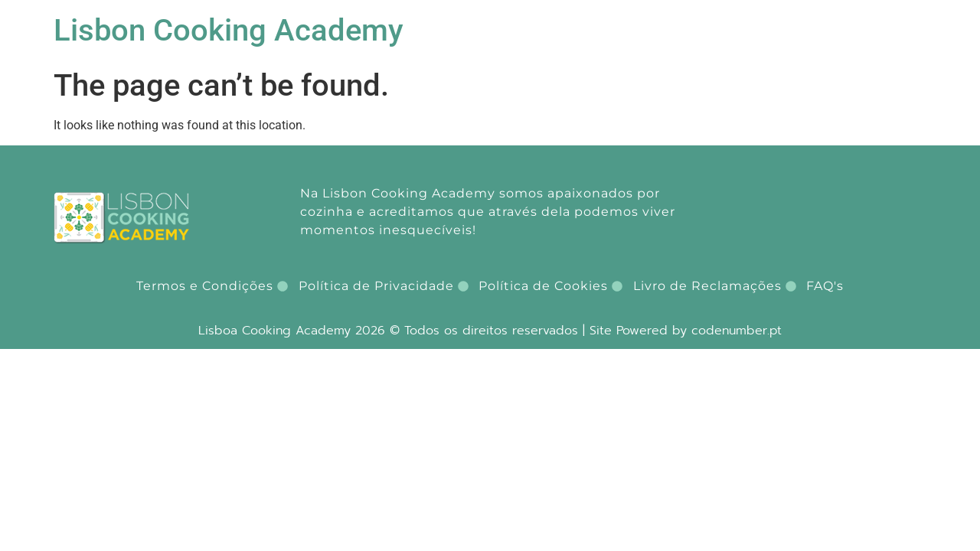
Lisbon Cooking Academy (229, 30)
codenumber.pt (737, 331)
